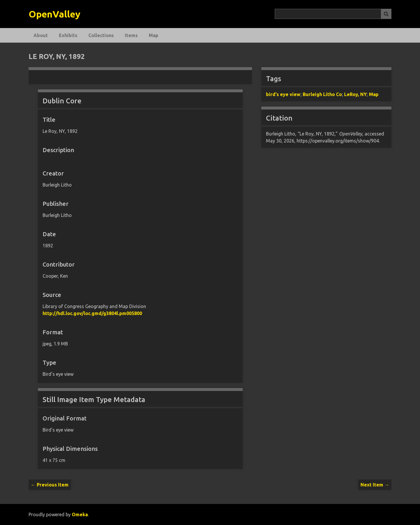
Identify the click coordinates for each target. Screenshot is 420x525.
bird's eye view (283, 94)
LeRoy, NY (355, 94)
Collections (101, 35)
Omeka (80, 514)
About (41, 35)
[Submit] (386, 14)
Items (131, 35)
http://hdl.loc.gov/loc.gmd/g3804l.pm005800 (92, 313)
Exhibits (68, 35)
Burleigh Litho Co (322, 94)
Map (154, 35)
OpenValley (55, 14)
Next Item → (375, 485)
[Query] (333, 14)
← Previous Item (50, 485)
